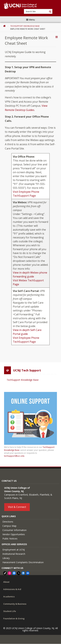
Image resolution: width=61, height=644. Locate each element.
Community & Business (15, 604)
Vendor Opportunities (14, 534)
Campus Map (9, 526)
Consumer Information (14, 530)
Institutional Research (14, 554)
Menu (30, 20)
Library (6, 558)
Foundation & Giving (14, 618)
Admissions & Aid (12, 589)
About (6, 582)
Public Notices (10, 539)
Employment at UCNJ (14, 550)
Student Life (10, 611)
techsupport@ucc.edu (14, 456)
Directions (8, 522)
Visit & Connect (17, 507)
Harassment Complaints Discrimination (23, 562)
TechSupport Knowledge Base (25, 26)
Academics (9, 597)
